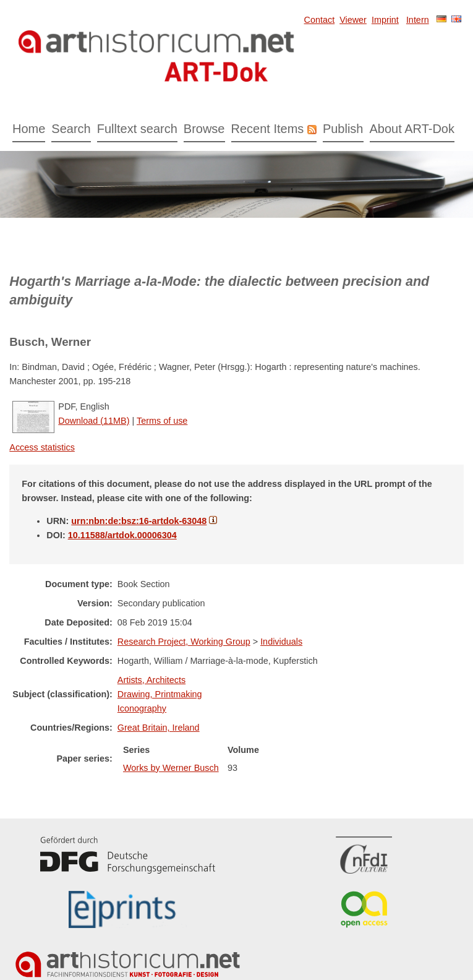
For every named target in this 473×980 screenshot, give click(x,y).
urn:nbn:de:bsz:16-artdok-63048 (139, 521)
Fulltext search (137, 129)
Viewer (353, 20)
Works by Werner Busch (171, 768)
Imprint (385, 20)
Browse (204, 129)
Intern (418, 20)
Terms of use (162, 421)
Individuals (281, 642)
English (456, 19)
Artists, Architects (151, 680)
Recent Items (268, 129)
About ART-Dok (412, 129)
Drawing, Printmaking (160, 694)
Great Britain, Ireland (159, 728)
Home (29, 129)
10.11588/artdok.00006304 (122, 535)
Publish (343, 129)
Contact (320, 20)
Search (71, 129)
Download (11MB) (94, 421)
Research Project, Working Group (184, 642)
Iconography (142, 708)
